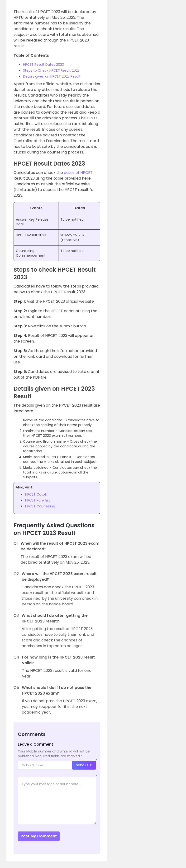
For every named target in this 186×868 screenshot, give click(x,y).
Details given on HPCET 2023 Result (52, 76)
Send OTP (84, 765)
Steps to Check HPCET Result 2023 (51, 70)
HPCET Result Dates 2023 (43, 65)
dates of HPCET (78, 173)
